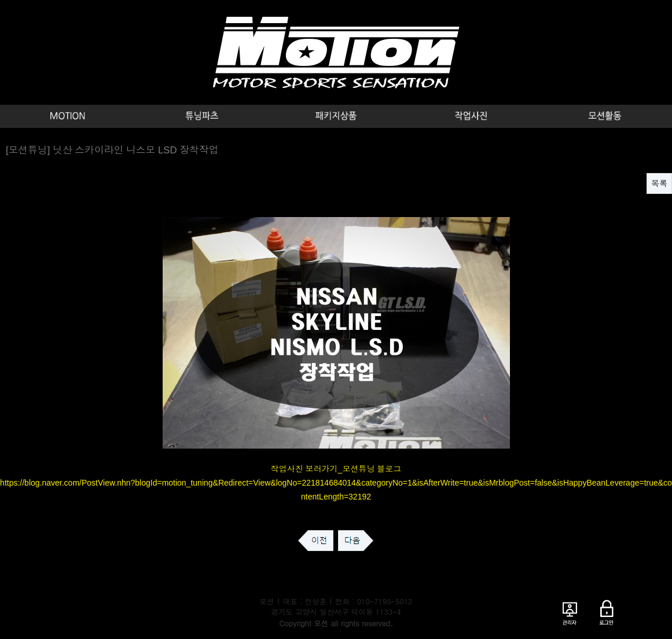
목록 (659, 183)
